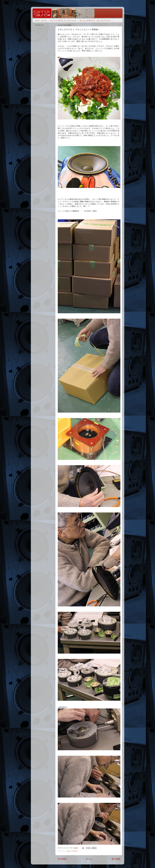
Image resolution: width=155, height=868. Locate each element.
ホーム (89, 859)
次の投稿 (62, 859)
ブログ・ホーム (41, 20)
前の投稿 (116, 859)
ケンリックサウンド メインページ (63, 20)
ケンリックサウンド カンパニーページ (95, 20)
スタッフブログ (72, 851)
